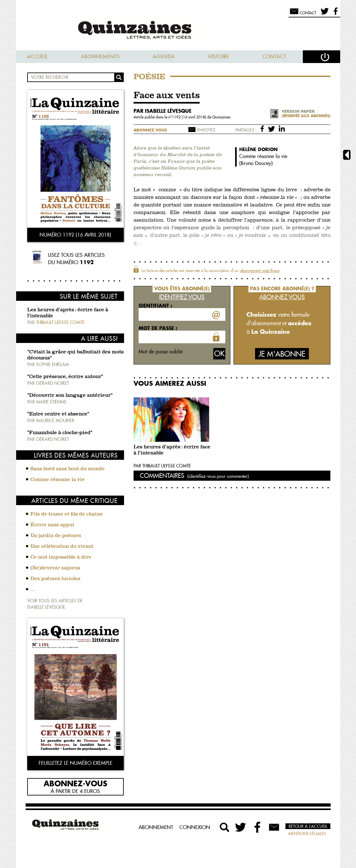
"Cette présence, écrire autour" (65, 377)
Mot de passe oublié (161, 352)
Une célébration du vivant (62, 547)
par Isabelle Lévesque (162, 111)
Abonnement (156, 827)
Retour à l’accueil (308, 826)
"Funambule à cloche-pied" (60, 433)
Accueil (37, 57)
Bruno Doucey (256, 163)
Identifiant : (155, 306)
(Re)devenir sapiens (55, 568)
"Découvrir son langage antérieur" (70, 396)
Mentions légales (307, 833)
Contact (275, 57)
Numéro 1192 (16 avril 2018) (75, 235)
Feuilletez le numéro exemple (75, 763)
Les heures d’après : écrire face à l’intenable (172, 450)
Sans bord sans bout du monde (68, 469)
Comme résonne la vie (58, 480)
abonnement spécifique (260, 270)
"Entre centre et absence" (58, 414)
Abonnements (100, 57)
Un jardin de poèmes (56, 536)
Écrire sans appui (52, 525)
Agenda (164, 57)
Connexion (195, 827)
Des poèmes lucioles (55, 579)
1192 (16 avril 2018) (190, 117)
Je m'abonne (282, 354)
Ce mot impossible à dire (61, 557)
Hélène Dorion (258, 149)
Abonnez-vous (75, 783)
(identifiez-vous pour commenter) (218, 476)
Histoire (219, 57)
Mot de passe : (158, 328)
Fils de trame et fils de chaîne (67, 514)
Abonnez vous (150, 130)
